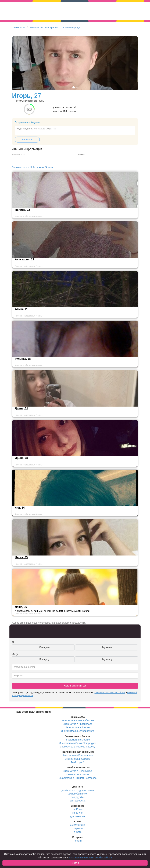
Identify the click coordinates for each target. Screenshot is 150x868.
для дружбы (78, 797)
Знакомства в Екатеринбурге (78, 731)
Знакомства (19, 28)
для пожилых (78, 816)
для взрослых (78, 801)
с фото (78, 832)
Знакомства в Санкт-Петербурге (78, 743)
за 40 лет (78, 809)
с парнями (78, 828)
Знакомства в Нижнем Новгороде (78, 778)
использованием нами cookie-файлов (90, 858)
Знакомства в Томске (78, 727)
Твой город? (78, 762)
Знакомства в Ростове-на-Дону (78, 747)
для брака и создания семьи (78, 790)
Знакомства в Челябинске (78, 771)
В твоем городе (71, 28)
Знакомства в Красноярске (78, 755)
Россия (78, 841)
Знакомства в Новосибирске (78, 720)
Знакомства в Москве (78, 740)
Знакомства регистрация (44, 28)
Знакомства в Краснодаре (78, 724)
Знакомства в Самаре (78, 759)
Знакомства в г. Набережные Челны (32, 167)
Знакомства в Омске (78, 774)
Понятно (75, 863)
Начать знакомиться (75, 686)
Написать (27, 140)
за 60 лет (78, 813)
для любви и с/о (78, 794)
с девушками (78, 825)
